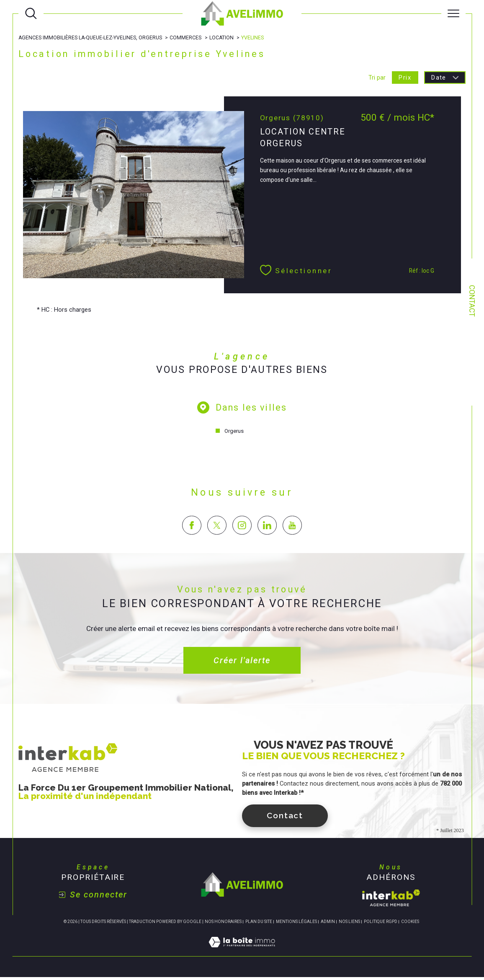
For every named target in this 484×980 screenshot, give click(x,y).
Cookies (410, 924)
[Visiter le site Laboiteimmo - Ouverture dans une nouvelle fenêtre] (242, 954)
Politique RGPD (381, 924)
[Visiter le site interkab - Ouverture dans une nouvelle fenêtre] (391, 901)
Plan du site (259, 924)
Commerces (187, 38)
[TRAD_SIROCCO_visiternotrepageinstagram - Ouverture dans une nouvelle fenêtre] (242, 528)
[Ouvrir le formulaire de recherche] (31, 13)
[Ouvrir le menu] (453, 13)
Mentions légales (296, 924)
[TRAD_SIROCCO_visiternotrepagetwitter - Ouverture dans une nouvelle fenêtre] (217, 528)
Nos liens (349, 924)
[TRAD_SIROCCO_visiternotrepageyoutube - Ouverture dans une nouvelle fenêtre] (292, 528)
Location (223, 38)
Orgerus (234, 433)
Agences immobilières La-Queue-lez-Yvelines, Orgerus (91, 38)
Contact (472, 301)
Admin (328, 924)
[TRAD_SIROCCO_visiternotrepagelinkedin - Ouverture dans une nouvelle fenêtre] (267, 528)
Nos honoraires (223, 924)
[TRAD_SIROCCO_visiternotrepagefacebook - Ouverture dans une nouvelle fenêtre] (192, 528)
